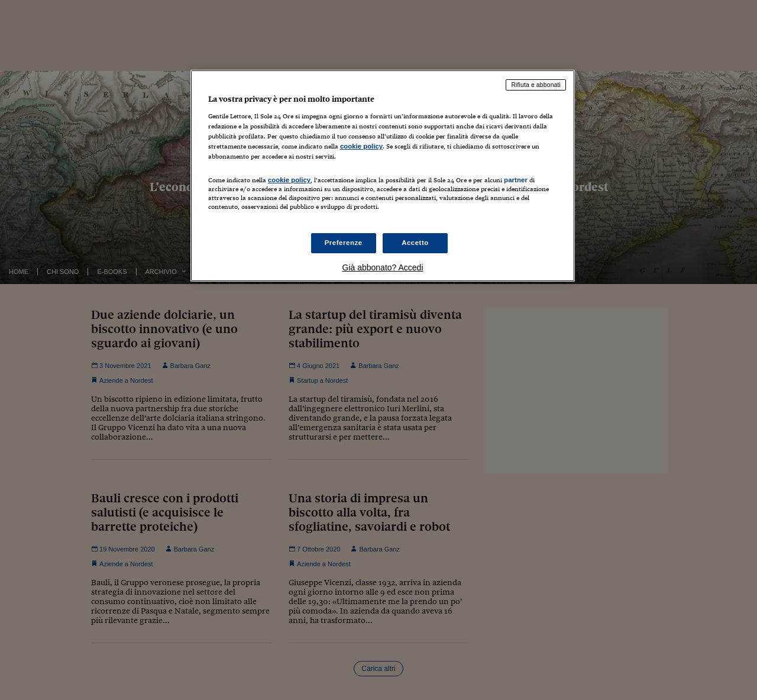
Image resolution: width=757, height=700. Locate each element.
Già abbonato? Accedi (383, 267)
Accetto (415, 243)
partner (516, 180)
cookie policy (361, 146)
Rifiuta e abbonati (536, 85)
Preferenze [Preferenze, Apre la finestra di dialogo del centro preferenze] (344, 243)
